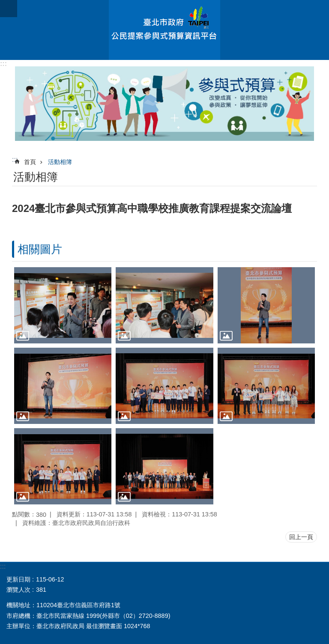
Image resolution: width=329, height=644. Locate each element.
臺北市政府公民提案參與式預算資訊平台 (164, 30)
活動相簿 (60, 162)
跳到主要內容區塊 (4, 4)
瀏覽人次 (18, 590)
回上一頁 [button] (301, 537)
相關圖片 (40, 249)
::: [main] (15, 160)
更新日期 (18, 579)
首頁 (30, 162)
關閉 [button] (9, 9)
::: (3, 64)
